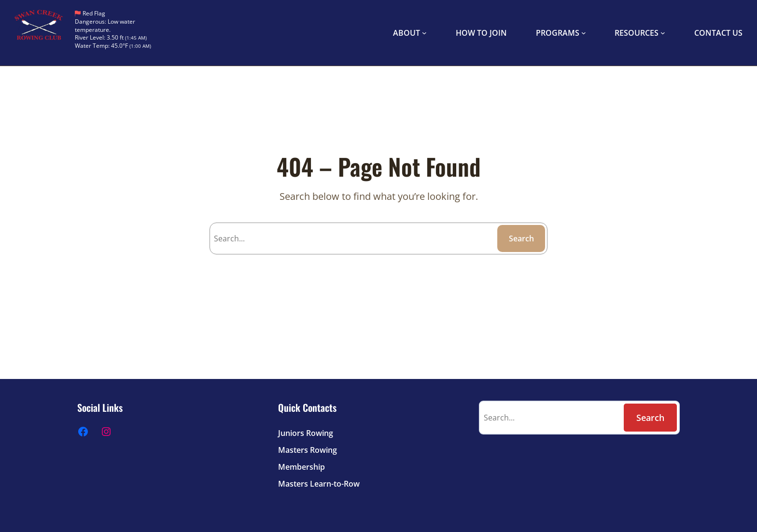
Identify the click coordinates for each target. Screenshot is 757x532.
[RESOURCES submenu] (663, 33)
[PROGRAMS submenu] (584, 33)
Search (521, 238)
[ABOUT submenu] (424, 33)
